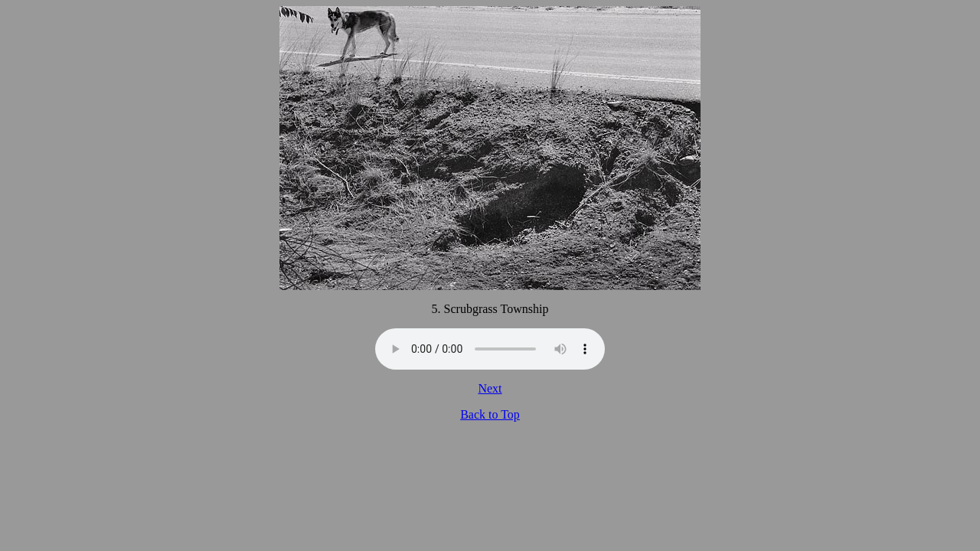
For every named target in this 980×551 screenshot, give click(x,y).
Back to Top (490, 414)
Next (490, 388)
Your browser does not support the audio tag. (490, 349)
